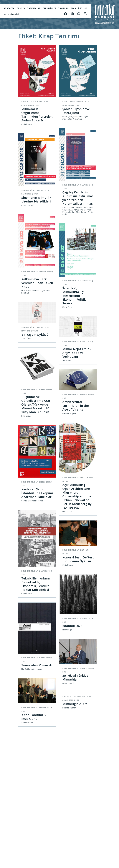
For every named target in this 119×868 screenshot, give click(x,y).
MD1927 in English (11, 14)
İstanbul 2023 (72, 626)
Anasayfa (9, 8)
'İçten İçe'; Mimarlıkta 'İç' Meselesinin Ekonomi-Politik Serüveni (74, 296)
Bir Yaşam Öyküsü (35, 335)
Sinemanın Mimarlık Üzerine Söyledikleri (36, 199)
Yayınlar (64, 8)
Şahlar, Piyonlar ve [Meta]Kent (76, 111)
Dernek (21, 8)
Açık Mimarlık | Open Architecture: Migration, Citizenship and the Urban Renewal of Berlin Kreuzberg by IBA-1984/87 (77, 496)
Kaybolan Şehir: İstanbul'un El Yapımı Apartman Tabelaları (37, 493)
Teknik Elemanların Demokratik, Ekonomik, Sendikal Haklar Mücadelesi (36, 584)
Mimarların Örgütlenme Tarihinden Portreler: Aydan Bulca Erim (37, 115)
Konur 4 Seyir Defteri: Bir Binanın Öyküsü (78, 559)
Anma (24, 102)
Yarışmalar (34, 8)
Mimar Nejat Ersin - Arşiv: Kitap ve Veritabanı (77, 353)
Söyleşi (66, 697)
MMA (74, 8)
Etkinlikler (49, 8)
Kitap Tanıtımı (35, 102)
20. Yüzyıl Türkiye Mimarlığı (75, 677)
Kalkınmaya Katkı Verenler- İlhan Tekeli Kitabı (37, 283)
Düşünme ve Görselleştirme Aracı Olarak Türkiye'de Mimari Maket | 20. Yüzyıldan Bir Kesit (36, 404)
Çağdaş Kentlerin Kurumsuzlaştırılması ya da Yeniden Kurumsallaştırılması (78, 198)
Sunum (25, 190)
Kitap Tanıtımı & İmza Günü (34, 717)
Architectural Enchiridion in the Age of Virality (76, 406)
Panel (65, 102)
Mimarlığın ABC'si (75, 704)
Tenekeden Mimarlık (37, 665)
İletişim (83, 8)
